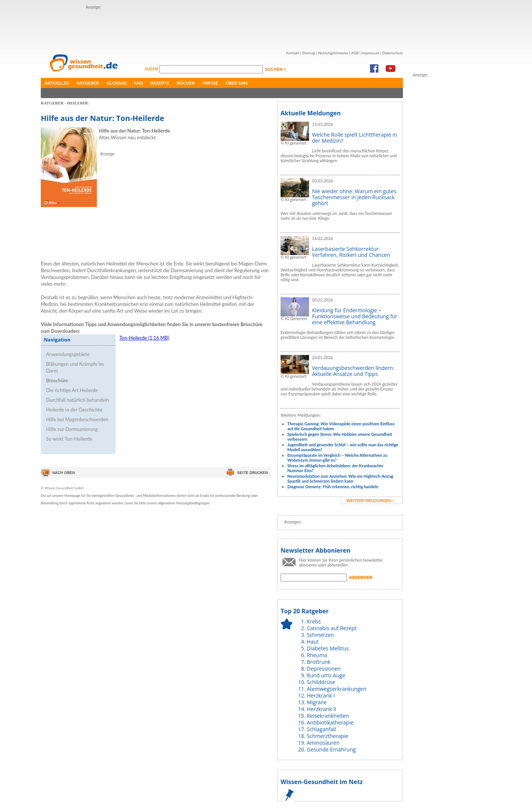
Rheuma (317, 655)
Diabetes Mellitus (328, 648)
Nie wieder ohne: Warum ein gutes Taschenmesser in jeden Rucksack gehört (354, 197)
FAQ (138, 83)
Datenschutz (393, 53)
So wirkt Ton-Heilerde (69, 439)
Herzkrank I (321, 695)
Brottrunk (319, 662)
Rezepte (160, 83)
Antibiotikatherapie (330, 722)
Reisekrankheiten (328, 716)
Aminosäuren (323, 743)
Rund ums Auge (326, 675)
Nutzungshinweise (333, 53)
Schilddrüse (321, 682)
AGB (355, 53)
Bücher (186, 83)
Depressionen (324, 669)
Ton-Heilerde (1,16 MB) (144, 338)
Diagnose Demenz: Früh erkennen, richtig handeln (333, 487)
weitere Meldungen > (370, 500)
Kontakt (293, 53)
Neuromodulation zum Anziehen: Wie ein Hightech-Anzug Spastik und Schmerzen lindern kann (340, 479)
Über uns (237, 83)
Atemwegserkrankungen (337, 689)
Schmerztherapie (328, 736)
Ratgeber (88, 83)
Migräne (317, 702)
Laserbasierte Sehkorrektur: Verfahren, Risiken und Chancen (351, 252)
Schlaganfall (321, 729)
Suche (152, 69)
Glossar (117, 83)
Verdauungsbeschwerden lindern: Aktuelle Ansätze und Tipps (353, 371)
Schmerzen (320, 635)
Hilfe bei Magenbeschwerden (77, 419)
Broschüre (57, 380)
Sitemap (308, 53)
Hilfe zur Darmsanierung (72, 429)
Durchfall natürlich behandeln (77, 400)
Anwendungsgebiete (68, 354)
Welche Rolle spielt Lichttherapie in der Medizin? (354, 138)
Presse (210, 83)
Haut (313, 642)
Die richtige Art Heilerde (72, 390)
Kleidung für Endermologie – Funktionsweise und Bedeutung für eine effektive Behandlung (355, 316)
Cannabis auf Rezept (332, 628)
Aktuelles (57, 83)
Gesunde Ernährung (331, 749)
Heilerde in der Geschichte (74, 410)
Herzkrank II (322, 709)
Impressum (370, 53)
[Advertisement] (222, 27)
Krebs (314, 621)
